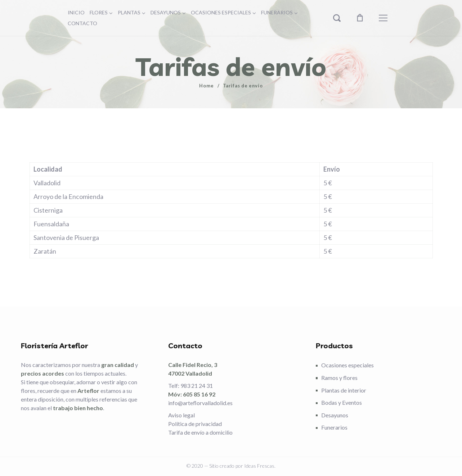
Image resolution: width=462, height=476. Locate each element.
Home (207, 86)
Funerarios (334, 427)
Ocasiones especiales (347, 365)
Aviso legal (181, 415)
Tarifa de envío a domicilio (200, 432)
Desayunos (335, 415)
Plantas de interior (344, 390)
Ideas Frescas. (260, 466)
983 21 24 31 (197, 386)
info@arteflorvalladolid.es (200, 403)
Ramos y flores (339, 378)
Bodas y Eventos (342, 402)
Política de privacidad (195, 424)
